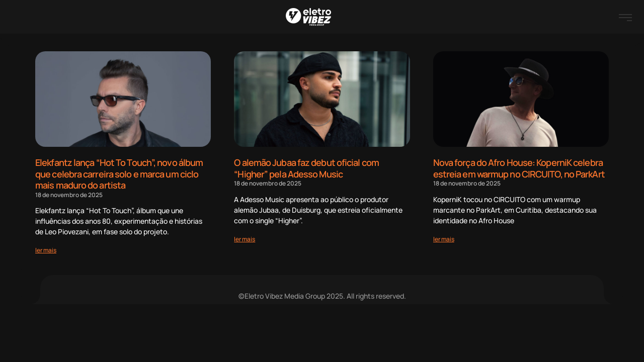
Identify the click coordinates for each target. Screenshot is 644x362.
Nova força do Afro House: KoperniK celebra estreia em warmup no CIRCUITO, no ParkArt (519, 168)
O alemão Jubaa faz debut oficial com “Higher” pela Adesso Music (306, 168)
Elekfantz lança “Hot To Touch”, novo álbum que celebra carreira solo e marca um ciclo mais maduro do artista (119, 174)
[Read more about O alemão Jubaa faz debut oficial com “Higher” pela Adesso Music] (245, 239)
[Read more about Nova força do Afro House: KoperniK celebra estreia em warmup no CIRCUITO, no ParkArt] (444, 239)
